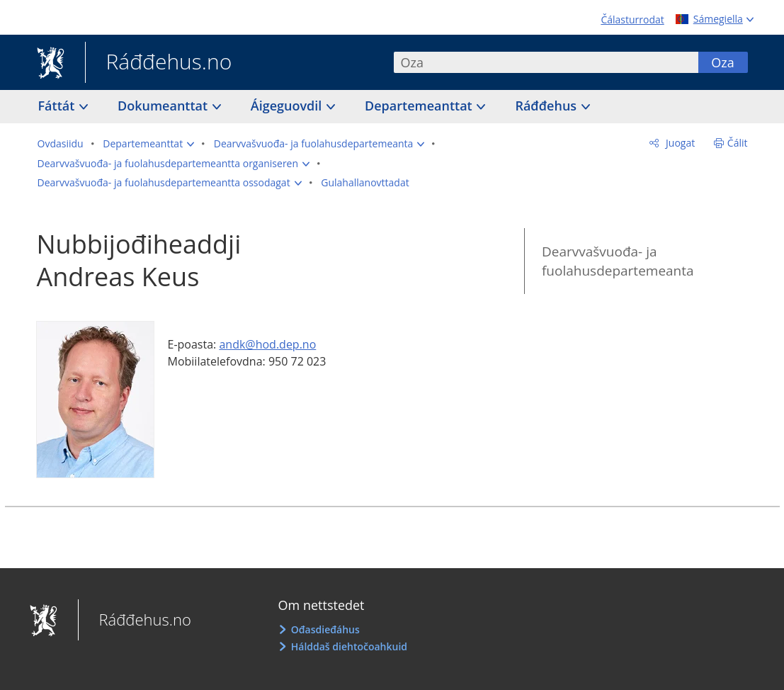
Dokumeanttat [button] (164, 106)
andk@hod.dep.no (267, 344)
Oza (722, 62)
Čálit (738, 143)
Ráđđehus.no (159, 63)
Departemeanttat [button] (420, 106)
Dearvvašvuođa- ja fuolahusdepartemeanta (618, 261)
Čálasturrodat (632, 19)
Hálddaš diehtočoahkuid (349, 646)
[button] (148, 144)
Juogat (679, 143)
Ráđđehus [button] (547, 106)
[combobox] (546, 62)
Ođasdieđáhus (325, 629)
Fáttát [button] (58, 106)
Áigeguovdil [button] (288, 106)
